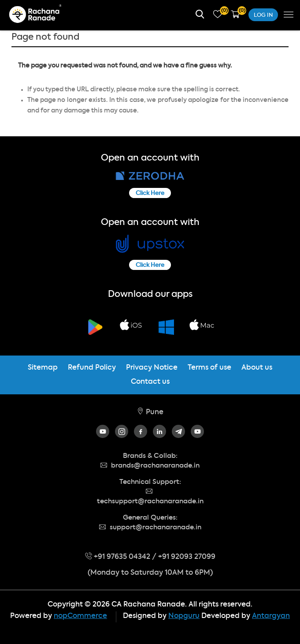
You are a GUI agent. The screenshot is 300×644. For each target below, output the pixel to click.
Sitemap (43, 368)
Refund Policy (92, 368)
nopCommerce (80, 616)
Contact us (150, 382)
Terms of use (209, 368)
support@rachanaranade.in (150, 527)
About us (257, 368)
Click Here (150, 193)
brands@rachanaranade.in (150, 466)
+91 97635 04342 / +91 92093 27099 (150, 557)
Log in (263, 15)
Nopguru (184, 616)
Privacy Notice (152, 368)
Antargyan (271, 616)
